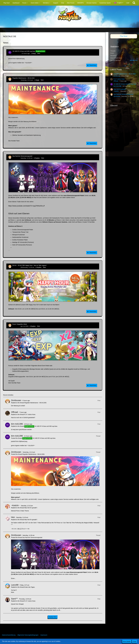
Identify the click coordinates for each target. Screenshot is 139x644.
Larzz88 (15, 585)
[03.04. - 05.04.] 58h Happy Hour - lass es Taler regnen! (29, 265)
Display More (53, 617)
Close (134, 641)
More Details (127, 641)
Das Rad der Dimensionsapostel (22, 156)
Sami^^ (14, 599)
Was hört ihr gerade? (31, 508)
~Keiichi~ (15, 505)
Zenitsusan (16, 80)
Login (128, 3)
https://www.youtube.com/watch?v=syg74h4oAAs (26, 206)
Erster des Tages (29, 587)
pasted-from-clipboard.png (16, 59)
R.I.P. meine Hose (30, 414)
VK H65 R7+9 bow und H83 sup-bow (24, 51)
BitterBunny (133, 60)
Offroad (15, 412)
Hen (13, 517)
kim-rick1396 (16, 54)
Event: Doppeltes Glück (20, 324)
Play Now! (124, 36)
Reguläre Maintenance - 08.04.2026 (23, 78)
